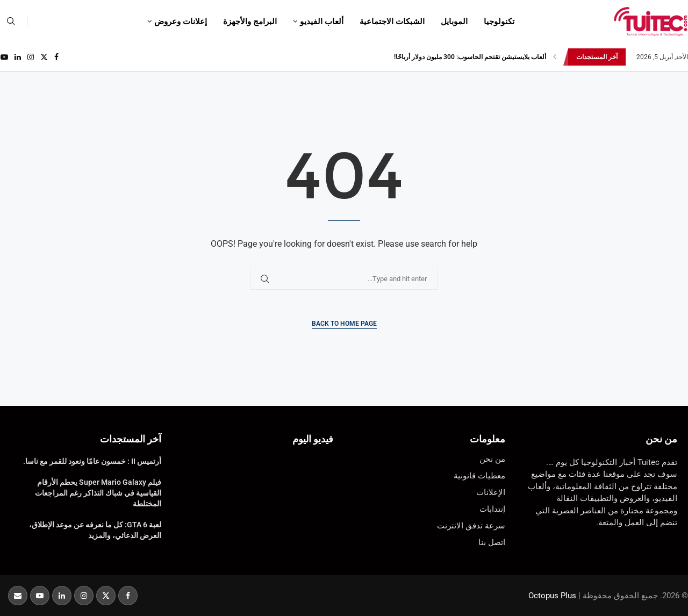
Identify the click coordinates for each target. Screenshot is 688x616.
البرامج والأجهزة (250, 22)
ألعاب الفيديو (322, 22)
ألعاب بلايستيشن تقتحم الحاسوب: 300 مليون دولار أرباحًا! (470, 57)
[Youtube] (4, 57)
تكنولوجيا (499, 22)
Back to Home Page (344, 324)
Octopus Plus (552, 596)
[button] (555, 57)
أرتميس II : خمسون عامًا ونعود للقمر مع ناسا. (92, 461)
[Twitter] (44, 57)
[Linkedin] (18, 57)
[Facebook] (56, 57)
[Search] (11, 22)
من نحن (661, 439)
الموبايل (454, 22)
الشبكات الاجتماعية (392, 22)
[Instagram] (31, 57)
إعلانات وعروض (181, 22)
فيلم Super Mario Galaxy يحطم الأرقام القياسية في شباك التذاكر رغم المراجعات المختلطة (98, 493)
